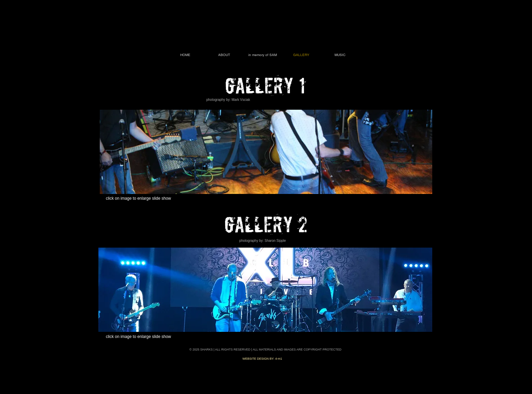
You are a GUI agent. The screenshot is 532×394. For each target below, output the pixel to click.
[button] (266, 152)
